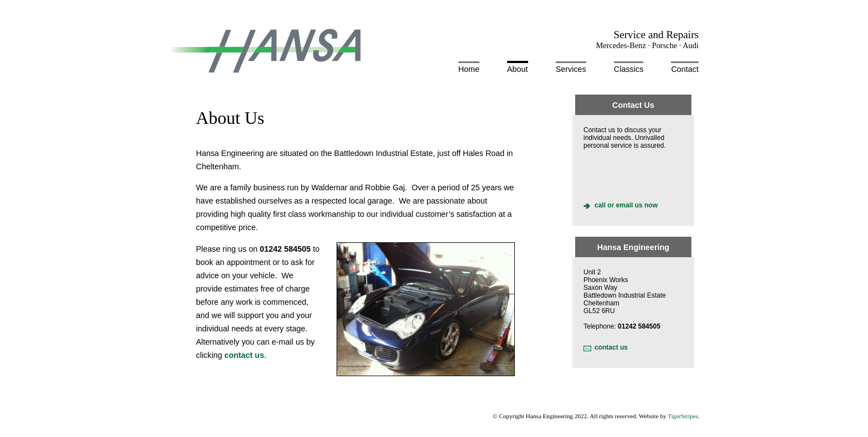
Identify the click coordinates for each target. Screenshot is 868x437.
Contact (685, 69)
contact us (611, 347)
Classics (629, 69)
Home (469, 69)
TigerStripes (683, 416)
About (518, 69)
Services (571, 69)
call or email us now (626, 205)
